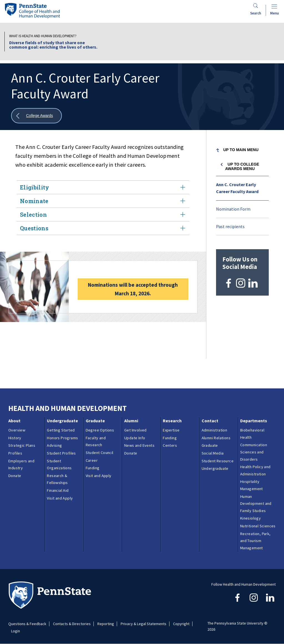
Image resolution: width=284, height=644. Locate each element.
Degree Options (100, 430)
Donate (15, 476)
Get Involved (135, 430)
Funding (93, 468)
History (15, 438)
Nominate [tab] (103, 201)
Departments (254, 421)
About (14, 421)
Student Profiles (61, 453)
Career (92, 460)
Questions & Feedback (27, 624)
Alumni (131, 421)
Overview (17, 430)
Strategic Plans (22, 445)
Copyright (181, 624)
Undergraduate (62, 421)
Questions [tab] (103, 228)
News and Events (139, 445)
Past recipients (230, 226)
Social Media (213, 453)
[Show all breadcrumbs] (36, 116)
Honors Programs (62, 438)
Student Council (100, 453)
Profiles (15, 453)
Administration (215, 430)
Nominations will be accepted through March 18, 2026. (133, 289)
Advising (54, 445)
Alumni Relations (216, 438)
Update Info (135, 438)
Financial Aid (58, 490)
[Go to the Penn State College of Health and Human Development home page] (32, 10)
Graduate (95, 421)
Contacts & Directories (72, 624)
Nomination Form (233, 209)
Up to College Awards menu (242, 166)
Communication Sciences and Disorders (254, 452)
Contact (210, 421)
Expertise (171, 430)
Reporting (106, 624)
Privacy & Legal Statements (144, 624)
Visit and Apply (60, 498)
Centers (170, 445)
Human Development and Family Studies (256, 504)
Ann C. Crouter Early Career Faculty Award (237, 188)
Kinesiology (250, 518)
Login (16, 631)
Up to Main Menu (241, 150)
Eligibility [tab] (103, 187)
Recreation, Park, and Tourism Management (255, 541)
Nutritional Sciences (258, 526)
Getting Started (61, 430)
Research (172, 421)
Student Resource (218, 461)
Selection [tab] (103, 214)
